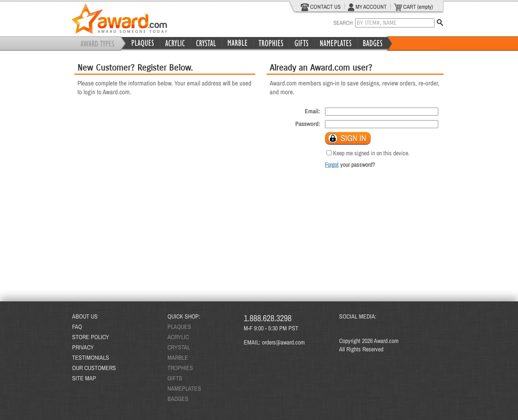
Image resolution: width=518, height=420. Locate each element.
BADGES (178, 399)
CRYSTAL (179, 347)
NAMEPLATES (184, 388)
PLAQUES (179, 327)
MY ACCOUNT (367, 7)
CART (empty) (413, 7)
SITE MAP (84, 378)
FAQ (77, 327)
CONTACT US (321, 7)
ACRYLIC (178, 337)
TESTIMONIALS (91, 357)
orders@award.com (283, 342)
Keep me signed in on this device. (371, 153)
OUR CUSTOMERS (94, 368)
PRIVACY (83, 347)
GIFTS (175, 378)
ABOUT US (85, 316)
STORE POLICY (91, 337)
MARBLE (178, 357)
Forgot (332, 164)
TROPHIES (180, 368)
